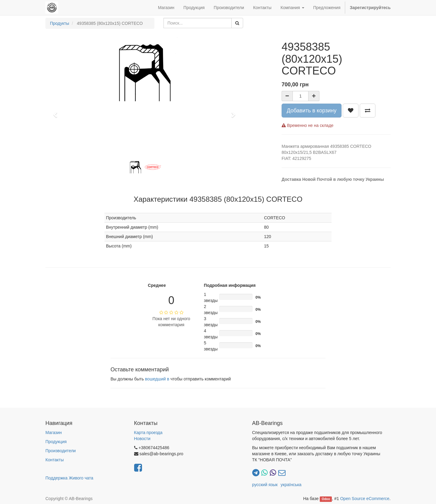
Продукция (56, 442)
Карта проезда (148, 433)
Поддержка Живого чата (69, 478)
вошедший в (157, 379)
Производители (61, 451)
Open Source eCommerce (365, 499)
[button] (57, 112)
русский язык (265, 485)
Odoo (326, 499)
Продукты (59, 23)
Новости (142, 439)
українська (291, 485)
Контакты (54, 460)
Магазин (54, 433)
